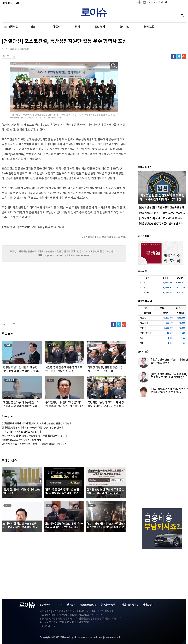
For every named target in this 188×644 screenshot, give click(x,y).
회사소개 (162, 2)
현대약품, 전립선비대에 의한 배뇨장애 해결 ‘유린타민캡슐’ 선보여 (32, 428)
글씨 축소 (4, 56)
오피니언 (124, 27)
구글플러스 (184, 56)
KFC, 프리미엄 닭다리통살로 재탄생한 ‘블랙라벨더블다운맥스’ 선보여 (34, 436)
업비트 (162, 308)
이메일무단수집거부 (129, 605)
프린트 (14, 56)
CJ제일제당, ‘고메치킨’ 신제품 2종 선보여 (21, 432)
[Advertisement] (34, 291)
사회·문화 (55, 27)
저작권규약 (148, 605)
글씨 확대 (9, 56)
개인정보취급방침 (88, 605)
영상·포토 (149, 27)
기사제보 (59, 605)
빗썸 (146, 308)
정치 (77, 27)
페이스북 (174, 56)
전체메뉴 (13, 27)
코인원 (178, 308)
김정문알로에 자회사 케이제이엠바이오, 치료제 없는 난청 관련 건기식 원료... (38, 424)
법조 (33, 27)
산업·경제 (100, 27)
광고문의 (71, 605)
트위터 (179, 56)
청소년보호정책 (108, 605)
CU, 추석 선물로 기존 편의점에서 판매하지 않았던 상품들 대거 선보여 (34, 444)
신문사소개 (45, 605)
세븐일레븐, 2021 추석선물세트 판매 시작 (21, 440)
